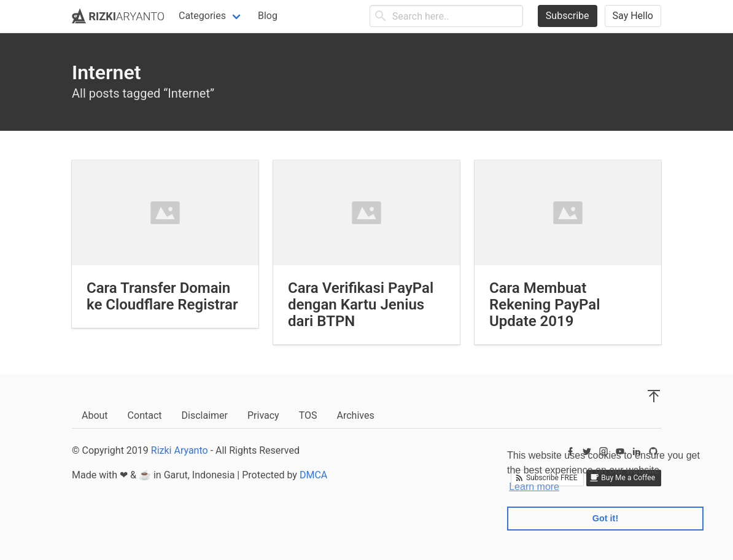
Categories (202, 16)
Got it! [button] (605, 518)
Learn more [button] (534, 487)
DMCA (313, 475)
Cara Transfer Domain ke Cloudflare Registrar (162, 296)
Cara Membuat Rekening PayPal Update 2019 (545, 305)
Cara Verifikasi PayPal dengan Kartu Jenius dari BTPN (361, 305)
